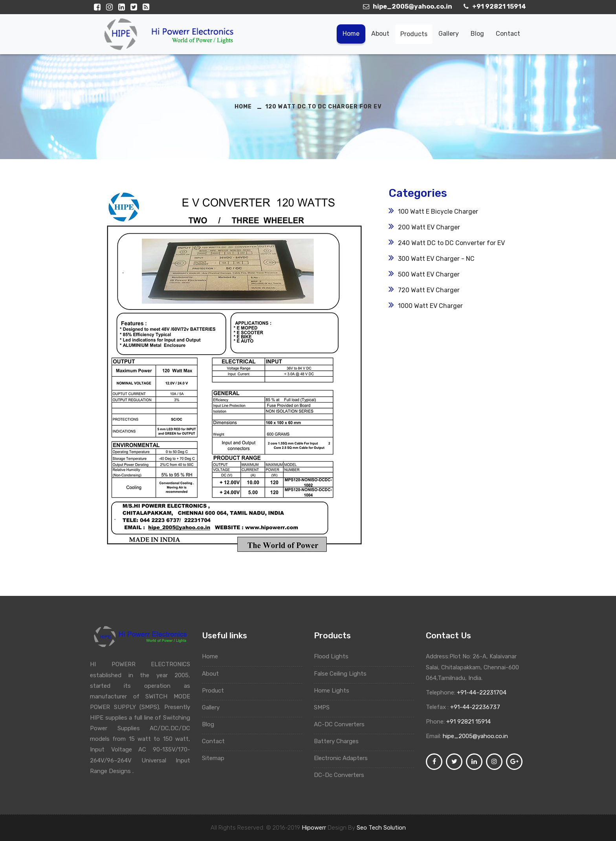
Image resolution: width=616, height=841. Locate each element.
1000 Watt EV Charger (430, 306)
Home (351, 34)
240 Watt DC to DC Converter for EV (451, 243)
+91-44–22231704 (481, 693)
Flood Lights (334, 656)
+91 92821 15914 (468, 722)
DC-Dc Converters (343, 775)
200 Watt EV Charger (429, 227)
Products (414, 34)
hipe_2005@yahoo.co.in (475, 736)
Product (217, 691)
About (380, 34)
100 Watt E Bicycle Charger (438, 212)
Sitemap (217, 758)
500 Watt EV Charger (429, 274)
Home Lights (335, 691)
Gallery (449, 34)
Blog (477, 34)
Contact (508, 34)
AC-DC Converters (342, 724)
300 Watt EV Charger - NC (436, 259)
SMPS (325, 707)
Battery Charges (340, 741)
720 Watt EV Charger (429, 290)
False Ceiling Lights (343, 674)
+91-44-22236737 (474, 707)
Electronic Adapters (344, 758)
